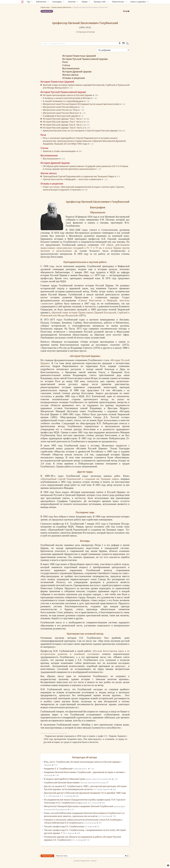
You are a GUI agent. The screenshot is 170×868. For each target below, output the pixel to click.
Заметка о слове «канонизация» (60, 151)
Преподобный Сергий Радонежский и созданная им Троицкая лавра (80, 479)
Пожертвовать (47, 11)
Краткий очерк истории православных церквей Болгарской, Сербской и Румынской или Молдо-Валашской (86, 86)
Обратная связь (62, 856)
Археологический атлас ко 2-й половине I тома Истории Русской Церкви (81, 131)
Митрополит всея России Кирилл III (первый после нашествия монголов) (81, 104)
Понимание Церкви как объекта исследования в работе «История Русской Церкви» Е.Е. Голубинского (82, 838)
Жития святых (70, 75)
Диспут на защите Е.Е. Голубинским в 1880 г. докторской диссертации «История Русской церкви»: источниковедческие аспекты (85, 788)
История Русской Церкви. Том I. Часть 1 (63, 119)
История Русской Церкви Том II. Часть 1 (63, 125)
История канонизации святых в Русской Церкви (68, 95)
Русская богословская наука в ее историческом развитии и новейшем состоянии (85, 652)
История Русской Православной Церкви (85, 59)
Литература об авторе (85, 32)
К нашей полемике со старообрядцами (63, 101)
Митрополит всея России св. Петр (60, 110)
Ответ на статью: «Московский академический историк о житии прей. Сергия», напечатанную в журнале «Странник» (84, 188)
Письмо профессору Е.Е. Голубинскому (69, 826)
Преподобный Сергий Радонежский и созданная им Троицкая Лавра (79, 176)
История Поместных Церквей (79, 56)
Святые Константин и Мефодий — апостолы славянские (72, 179)
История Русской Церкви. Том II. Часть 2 (64, 128)
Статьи (66, 65)
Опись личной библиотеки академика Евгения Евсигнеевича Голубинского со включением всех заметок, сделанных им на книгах (84, 815)
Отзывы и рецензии (74, 78)
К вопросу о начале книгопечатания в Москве (67, 98)
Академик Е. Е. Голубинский (66, 769)
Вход (126, 11)
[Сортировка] (113, 50)
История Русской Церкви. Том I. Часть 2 (63, 122)
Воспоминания (71, 68)
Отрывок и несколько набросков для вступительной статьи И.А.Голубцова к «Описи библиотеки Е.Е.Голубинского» (83, 821)
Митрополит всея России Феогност (61, 113)
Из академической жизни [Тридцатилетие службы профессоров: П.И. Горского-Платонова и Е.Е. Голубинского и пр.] (85, 801)
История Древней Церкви (77, 72)
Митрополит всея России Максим (60, 107)
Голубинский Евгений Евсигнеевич (76, 782)
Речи (65, 62)
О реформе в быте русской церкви (61, 116)
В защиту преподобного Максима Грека (78, 779)
